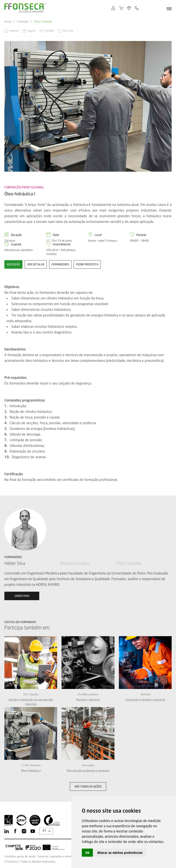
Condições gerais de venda (20, 856)
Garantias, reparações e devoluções (58, 856)
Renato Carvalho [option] (75, 563)
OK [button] (87, 853)
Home (8, 22)
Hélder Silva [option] (15, 563)
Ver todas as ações (88, 786)
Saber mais (22, 596)
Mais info (68, 31)
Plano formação (43, 22)
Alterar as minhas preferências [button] (120, 853)
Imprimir (14, 31)
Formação (23, 22)
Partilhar (49, 31)
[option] (88, 106)
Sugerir (32, 31)
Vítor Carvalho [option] (129, 563)
